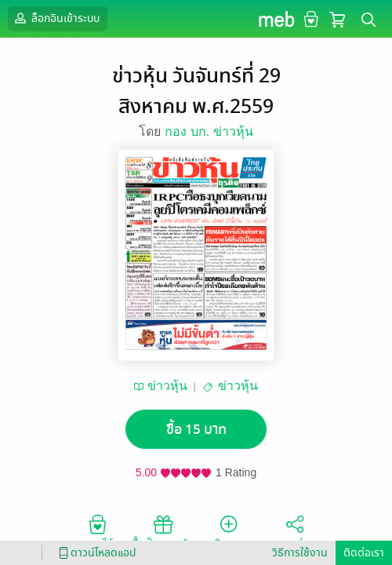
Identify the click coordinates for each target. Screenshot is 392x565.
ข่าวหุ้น (167, 386)
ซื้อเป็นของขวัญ (163, 530)
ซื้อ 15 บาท (196, 430)
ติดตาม (229, 530)
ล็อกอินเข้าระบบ (56, 18)
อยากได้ (97, 530)
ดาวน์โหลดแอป (95, 553)
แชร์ (295, 530)
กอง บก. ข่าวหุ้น (209, 131)
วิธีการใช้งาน (300, 553)
